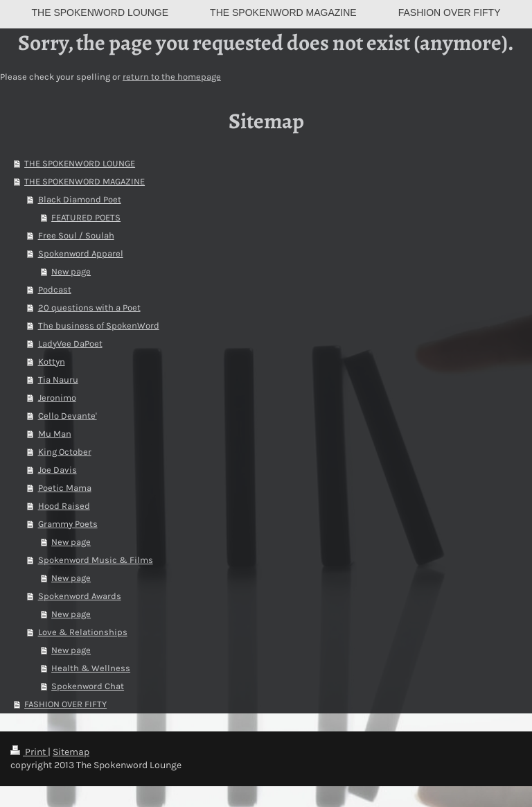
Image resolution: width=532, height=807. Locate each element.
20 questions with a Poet (89, 307)
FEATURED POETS (86, 217)
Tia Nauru (58, 380)
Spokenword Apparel (81, 253)
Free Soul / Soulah (76, 235)
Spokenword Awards (80, 596)
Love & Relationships (83, 632)
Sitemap (71, 752)
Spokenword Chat (88, 686)
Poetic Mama (65, 488)
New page (71, 271)
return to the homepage (172, 77)
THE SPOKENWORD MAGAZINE (85, 181)
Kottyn (52, 362)
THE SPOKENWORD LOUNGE (80, 163)
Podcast (55, 289)
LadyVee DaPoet (70, 344)
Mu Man (55, 434)
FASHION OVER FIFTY (65, 704)
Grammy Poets (68, 524)
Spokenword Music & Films (96, 560)
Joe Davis (57, 470)
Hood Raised (64, 506)
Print (29, 752)
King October (65, 452)
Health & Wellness (91, 668)
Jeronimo (57, 398)
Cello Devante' (68, 416)
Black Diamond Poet (80, 199)
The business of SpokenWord (99, 326)
